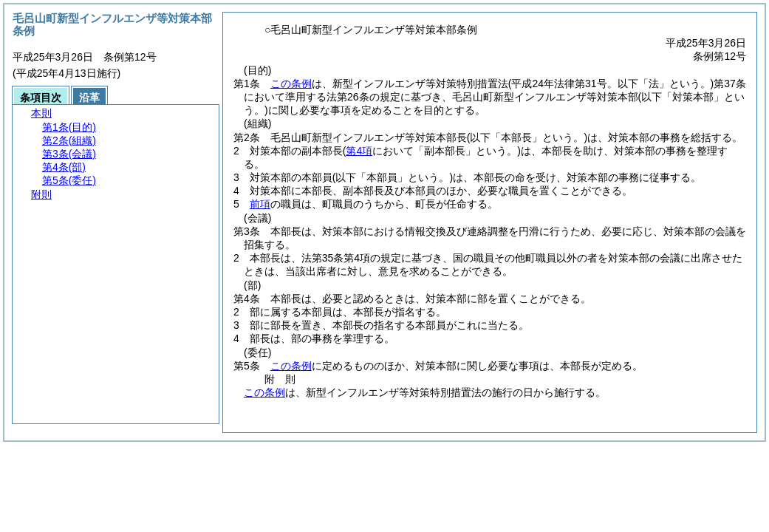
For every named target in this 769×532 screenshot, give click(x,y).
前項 (260, 204)
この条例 (291, 83)
